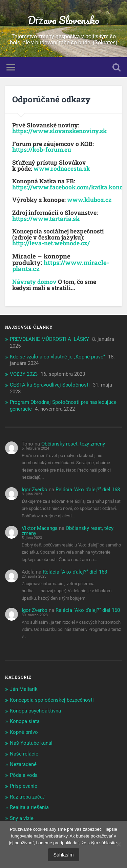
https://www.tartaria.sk (46, 219)
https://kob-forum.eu (42, 150)
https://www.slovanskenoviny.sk (59, 131)
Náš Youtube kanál (31, 743)
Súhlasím (64, 855)
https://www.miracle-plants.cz (61, 266)
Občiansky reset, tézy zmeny (73, 444)
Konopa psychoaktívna (35, 711)
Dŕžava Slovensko (63, 20)
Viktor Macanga (40, 528)
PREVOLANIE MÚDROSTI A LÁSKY (49, 339)
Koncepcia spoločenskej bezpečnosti (52, 700)
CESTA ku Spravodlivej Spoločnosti (50, 385)
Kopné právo (24, 732)
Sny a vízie (22, 818)
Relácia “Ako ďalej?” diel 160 (88, 610)
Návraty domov (35, 282)
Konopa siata (25, 721)
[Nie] (119, 844)
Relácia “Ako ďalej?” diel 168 (88, 490)
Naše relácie (24, 754)
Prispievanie (24, 786)
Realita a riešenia (29, 807)
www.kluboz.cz (89, 200)
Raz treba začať (27, 797)
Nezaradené (23, 764)
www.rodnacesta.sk (62, 169)
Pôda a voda (24, 775)
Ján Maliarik (24, 689)
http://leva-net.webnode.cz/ (51, 243)
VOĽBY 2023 (24, 374)
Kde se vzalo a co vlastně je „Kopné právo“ (57, 357)
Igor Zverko (35, 490)
